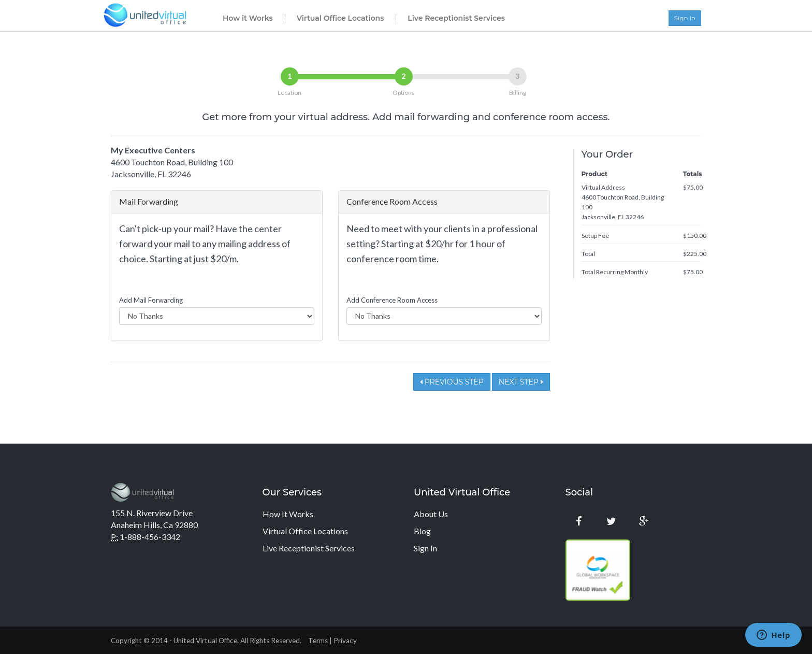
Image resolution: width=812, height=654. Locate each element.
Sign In (425, 548)
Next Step (521, 382)
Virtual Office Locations (340, 18)
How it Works (248, 18)
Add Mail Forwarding (151, 300)
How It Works (288, 514)
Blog (422, 531)
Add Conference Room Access (392, 300)
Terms (318, 641)
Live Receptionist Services (456, 18)
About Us (431, 514)
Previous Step (452, 382)
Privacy (345, 641)
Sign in (685, 18)
